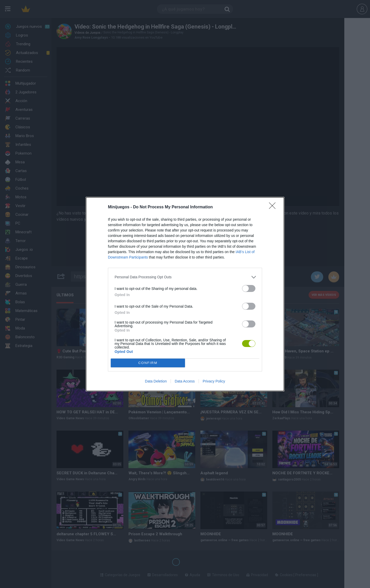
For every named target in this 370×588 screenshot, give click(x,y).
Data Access (185, 381)
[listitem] (185, 277)
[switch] (249, 288)
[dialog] (185, 294)
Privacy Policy (214, 381)
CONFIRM (148, 363)
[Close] (274, 207)
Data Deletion (156, 381)
